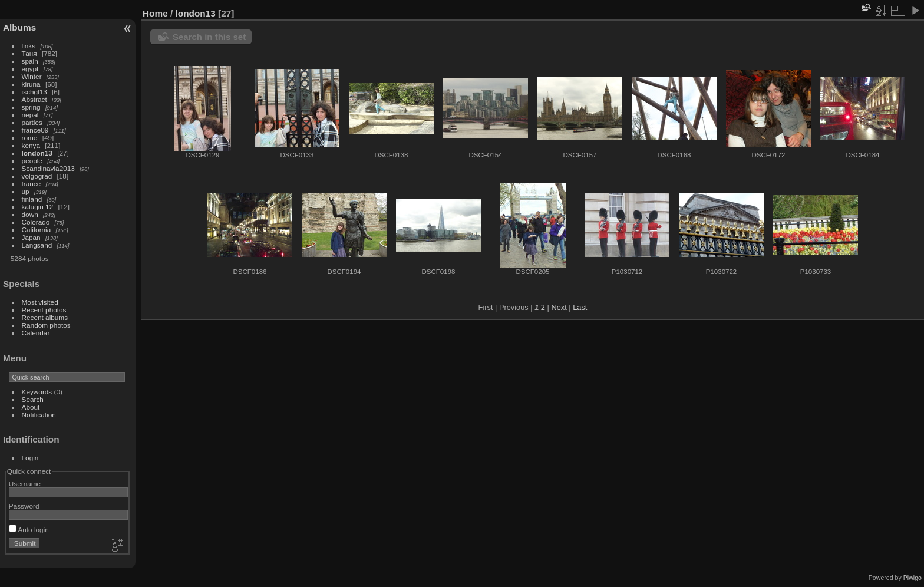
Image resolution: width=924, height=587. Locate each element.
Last (580, 307)
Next (559, 307)
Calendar (36, 333)
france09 (35, 130)
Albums (19, 27)
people (32, 161)
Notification (39, 415)
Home (155, 13)
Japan (31, 237)
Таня (29, 53)
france (32, 184)
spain (30, 61)
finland (32, 199)
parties (32, 122)
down (30, 214)
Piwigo (913, 578)
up (26, 191)
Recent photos (44, 310)
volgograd (37, 176)
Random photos (46, 325)
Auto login (29, 530)
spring (31, 107)
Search (33, 399)
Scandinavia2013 (48, 168)
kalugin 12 (38, 207)
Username (25, 484)
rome (30, 138)
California (37, 230)
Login (30, 458)
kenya (31, 145)
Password (24, 506)
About (31, 407)
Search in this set (209, 37)
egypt (30, 69)
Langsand (37, 245)
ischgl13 (34, 92)
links (29, 46)
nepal (30, 115)
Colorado (36, 222)
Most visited (40, 302)
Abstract (34, 99)
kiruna (31, 84)
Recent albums (45, 317)
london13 (37, 153)
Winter (32, 76)
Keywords (37, 392)
